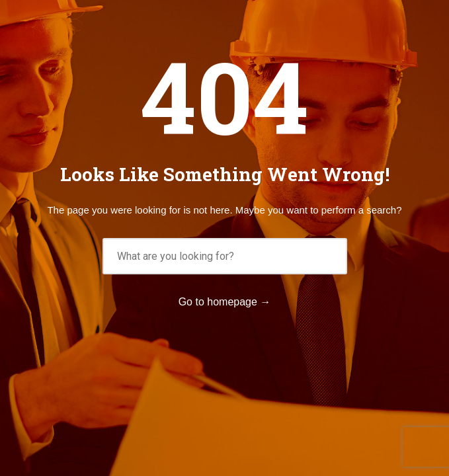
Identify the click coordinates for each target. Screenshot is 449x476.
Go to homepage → (225, 302)
